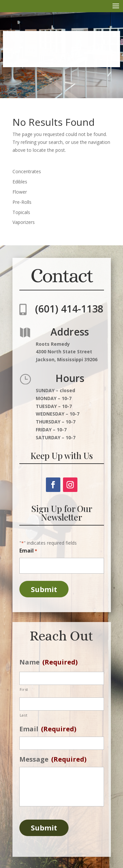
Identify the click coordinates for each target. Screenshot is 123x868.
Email (28, 551)
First (24, 689)
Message (53, 759)
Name (49, 662)
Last (24, 715)
